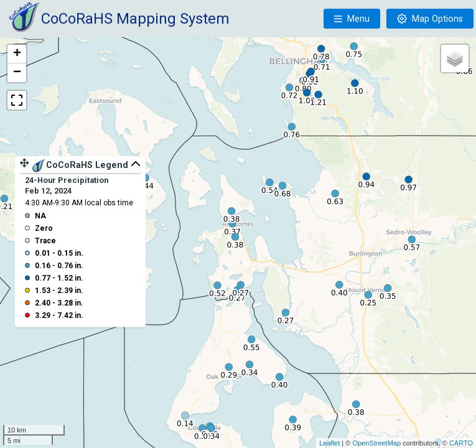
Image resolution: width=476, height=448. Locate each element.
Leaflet (329, 443)
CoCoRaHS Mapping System (135, 19)
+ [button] (17, 54)
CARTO (461, 443)
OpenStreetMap (376, 443)
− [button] (17, 73)
